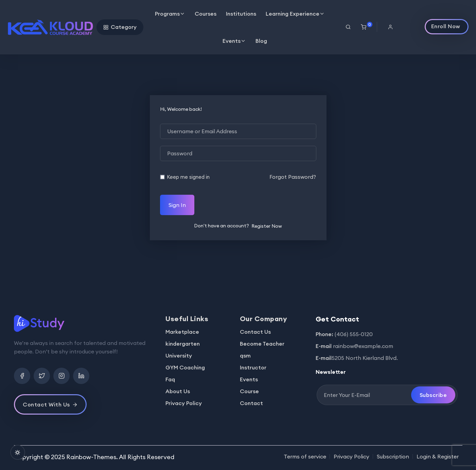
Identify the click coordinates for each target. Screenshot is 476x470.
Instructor (253, 367)
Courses (206, 14)
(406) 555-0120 (354, 334)
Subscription (393, 456)
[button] (393, 27)
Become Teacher (262, 344)
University (179, 355)
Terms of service (305, 456)
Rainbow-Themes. (92, 457)
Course (249, 391)
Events (232, 41)
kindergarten (183, 344)
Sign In (177, 205)
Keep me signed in (188, 177)
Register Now (267, 226)
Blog (261, 41)
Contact (251, 403)
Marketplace (182, 332)
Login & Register (438, 456)
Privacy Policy (184, 403)
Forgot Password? (293, 177)
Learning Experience (293, 14)
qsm (245, 355)
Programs (167, 14)
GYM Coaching (185, 367)
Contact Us (255, 332)
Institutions (241, 14)
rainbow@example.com (363, 346)
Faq (170, 379)
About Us (178, 391)
